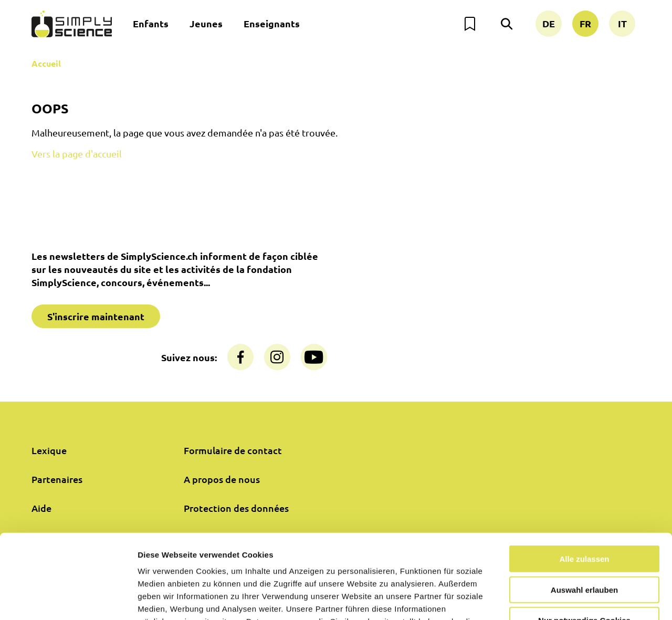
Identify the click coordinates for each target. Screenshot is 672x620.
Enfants (151, 23)
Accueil (46, 63)
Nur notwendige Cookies (584, 543)
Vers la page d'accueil (77, 154)
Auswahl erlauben (584, 513)
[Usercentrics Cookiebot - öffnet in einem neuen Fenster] (68, 600)
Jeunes (206, 23)
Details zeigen (558, 599)
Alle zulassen (584, 482)
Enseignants (272, 23)
